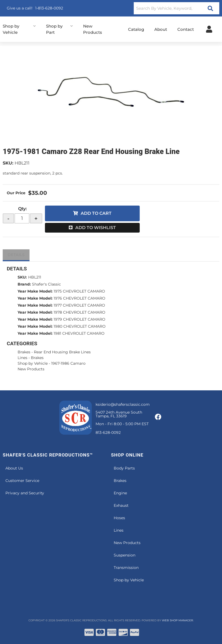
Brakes (24, 352)
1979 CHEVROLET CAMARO (79, 319)
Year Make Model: (35, 291)
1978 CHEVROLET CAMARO (79, 312)
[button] (177, 8)
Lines (22, 358)
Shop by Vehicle (33, 363)
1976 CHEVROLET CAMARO (79, 298)
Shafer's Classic (46, 284)
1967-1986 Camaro (68, 363)
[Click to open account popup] (209, 29)
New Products (31, 369)
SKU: (8, 163)
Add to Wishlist (96, 228)
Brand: (24, 284)
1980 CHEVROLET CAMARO (80, 326)
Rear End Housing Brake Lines (62, 352)
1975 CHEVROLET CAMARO (79, 291)
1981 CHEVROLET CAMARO (79, 333)
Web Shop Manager (177, 620)
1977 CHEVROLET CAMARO (79, 305)
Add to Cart (96, 213)
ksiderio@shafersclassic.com (123, 404)
